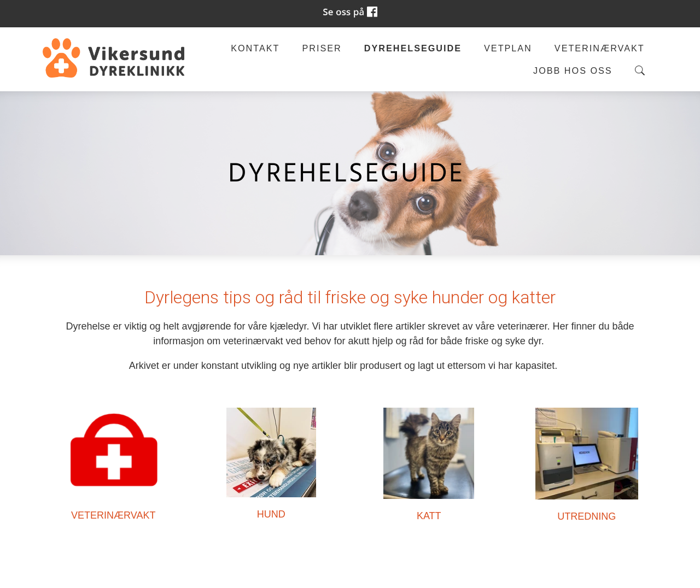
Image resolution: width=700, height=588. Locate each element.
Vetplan (508, 48)
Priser (322, 48)
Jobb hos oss (573, 70)
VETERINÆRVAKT (113, 515)
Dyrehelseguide (413, 48)
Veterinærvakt (600, 48)
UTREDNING (587, 516)
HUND (271, 514)
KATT (429, 516)
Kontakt (255, 48)
